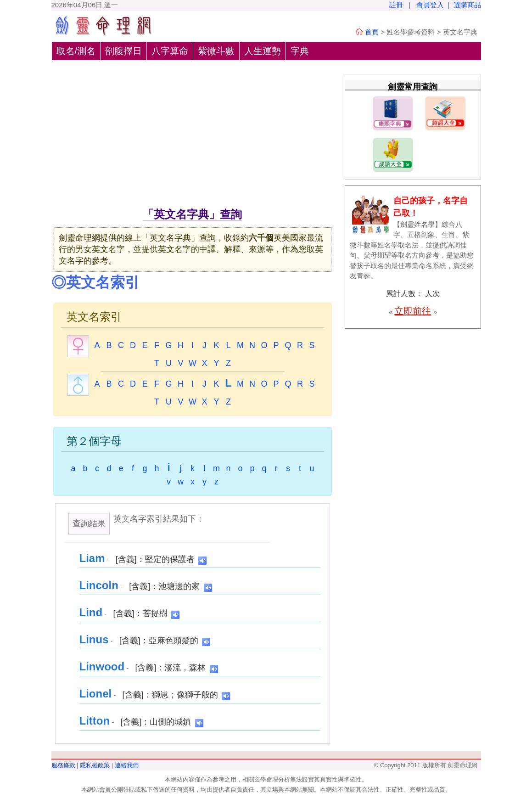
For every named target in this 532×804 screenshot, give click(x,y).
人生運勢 (263, 51)
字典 (300, 51)
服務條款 (63, 765)
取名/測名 (76, 51)
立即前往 (413, 311)
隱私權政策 (95, 765)
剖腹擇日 (123, 51)
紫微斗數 (216, 51)
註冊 (396, 5)
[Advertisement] (193, 137)
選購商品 (467, 5)
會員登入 (430, 5)
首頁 (372, 32)
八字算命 (170, 51)
